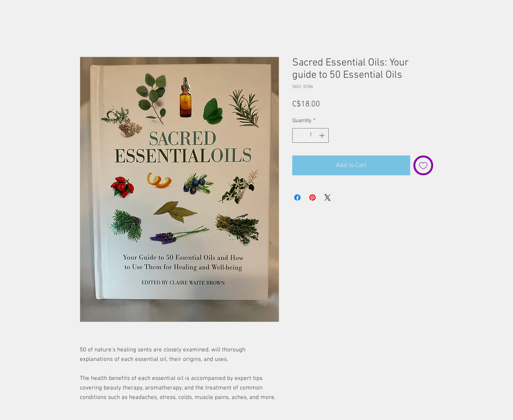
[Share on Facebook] (297, 198)
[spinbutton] (310, 135)
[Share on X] (328, 198)
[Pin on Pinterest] (312, 198)
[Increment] (323, 135)
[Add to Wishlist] (423, 165)
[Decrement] (298, 135)
